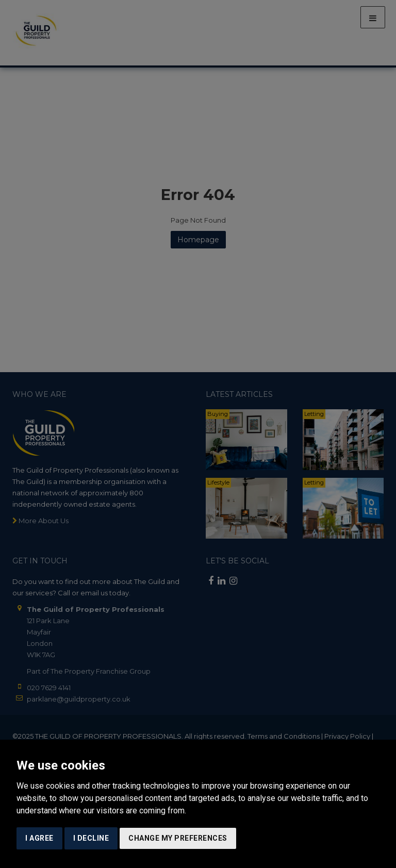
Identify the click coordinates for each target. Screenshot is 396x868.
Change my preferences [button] (178, 838)
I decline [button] (91, 838)
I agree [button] (39, 838)
